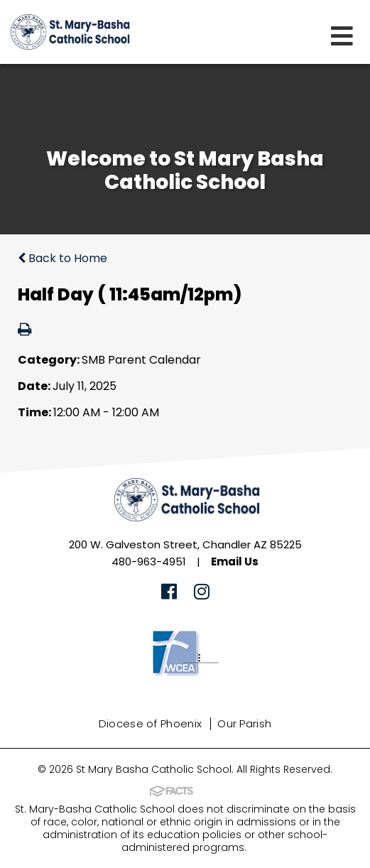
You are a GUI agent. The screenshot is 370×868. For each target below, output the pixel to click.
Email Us (235, 562)
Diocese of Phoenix (150, 723)
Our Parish (244, 723)
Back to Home (62, 258)
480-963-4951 (149, 562)
